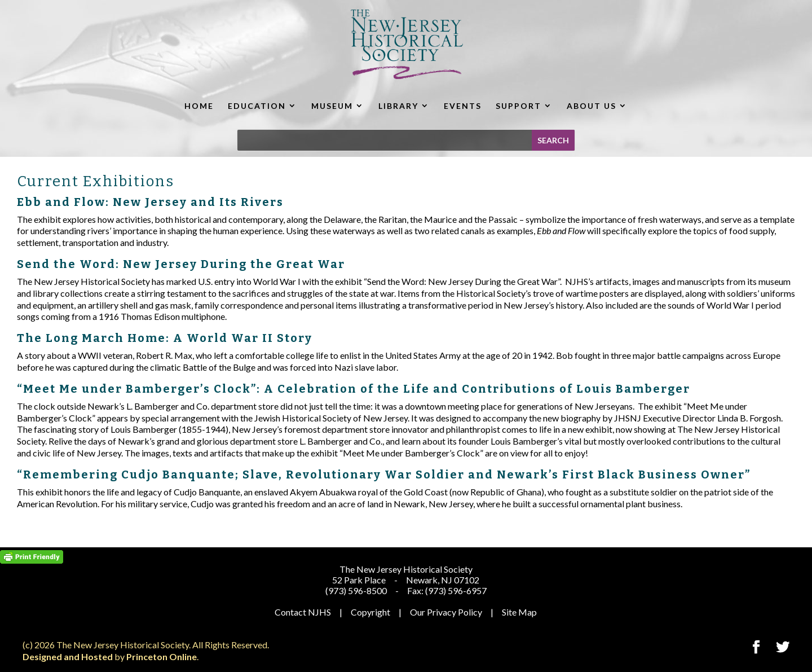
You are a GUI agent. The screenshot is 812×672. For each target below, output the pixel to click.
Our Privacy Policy (446, 612)
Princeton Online (162, 656)
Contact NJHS (303, 612)
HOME (199, 106)
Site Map (519, 612)
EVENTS (463, 106)
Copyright (370, 612)
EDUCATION (257, 106)
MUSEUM (332, 106)
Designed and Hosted (68, 656)
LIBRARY (398, 106)
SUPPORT (518, 106)
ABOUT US (592, 106)
